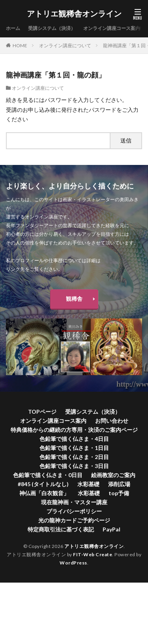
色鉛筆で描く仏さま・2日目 (74, 457)
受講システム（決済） (52, 28)
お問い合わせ (112, 421)
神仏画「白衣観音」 (44, 493)
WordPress (73, 563)
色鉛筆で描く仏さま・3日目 (74, 466)
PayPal (111, 529)
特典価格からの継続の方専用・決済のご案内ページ (74, 430)
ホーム (13, 28)
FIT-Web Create (93, 554)
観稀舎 (74, 299)
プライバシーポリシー (74, 511)
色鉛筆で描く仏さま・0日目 (48, 475)
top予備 (119, 493)
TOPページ (42, 412)
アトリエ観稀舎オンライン (74, 14)
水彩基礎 (88, 484)
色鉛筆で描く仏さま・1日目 (74, 448)
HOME (20, 45)
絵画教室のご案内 (113, 475)
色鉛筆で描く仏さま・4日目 (74, 439)
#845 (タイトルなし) (43, 484)
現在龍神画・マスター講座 (74, 502)
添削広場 (119, 484)
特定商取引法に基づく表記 (61, 529)
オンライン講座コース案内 (112, 28)
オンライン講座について (65, 45)
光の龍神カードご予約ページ (74, 520)
